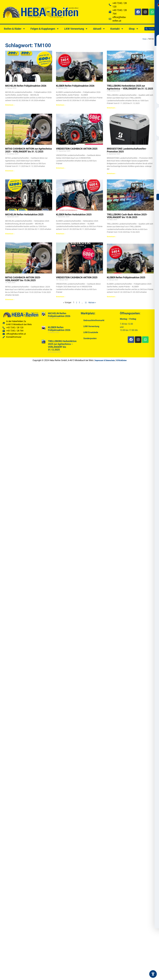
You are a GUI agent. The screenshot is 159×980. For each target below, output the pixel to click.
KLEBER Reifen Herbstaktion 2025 (74, 214)
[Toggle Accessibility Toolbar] (153, 974)
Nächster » (92, 302)
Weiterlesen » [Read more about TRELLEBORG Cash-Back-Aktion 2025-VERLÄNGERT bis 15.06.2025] (111, 237)
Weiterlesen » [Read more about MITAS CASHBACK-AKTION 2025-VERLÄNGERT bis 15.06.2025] (10, 300)
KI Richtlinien (121, 360)
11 (86, 302)
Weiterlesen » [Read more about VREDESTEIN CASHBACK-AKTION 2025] (61, 168)
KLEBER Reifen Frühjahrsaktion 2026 (75, 86)
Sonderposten (90, 338)
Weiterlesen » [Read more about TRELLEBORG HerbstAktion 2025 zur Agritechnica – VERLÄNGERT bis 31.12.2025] (111, 108)
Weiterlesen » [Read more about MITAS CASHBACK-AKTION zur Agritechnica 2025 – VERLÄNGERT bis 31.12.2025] (10, 171)
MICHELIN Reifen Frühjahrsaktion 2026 (26, 86)
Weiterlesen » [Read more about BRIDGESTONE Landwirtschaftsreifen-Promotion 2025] (111, 174)
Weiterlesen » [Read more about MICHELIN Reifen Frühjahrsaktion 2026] (10, 105)
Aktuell (99, 29)
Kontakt (117, 29)
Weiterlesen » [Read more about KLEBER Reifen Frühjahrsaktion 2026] (61, 105)
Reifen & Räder (15, 29)
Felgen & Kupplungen (45, 29)
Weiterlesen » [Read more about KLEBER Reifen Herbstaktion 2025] (61, 234)
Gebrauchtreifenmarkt (94, 320)
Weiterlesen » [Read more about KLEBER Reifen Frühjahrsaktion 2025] (111, 297)
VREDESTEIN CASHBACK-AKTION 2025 (77, 149)
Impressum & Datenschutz (105, 360)
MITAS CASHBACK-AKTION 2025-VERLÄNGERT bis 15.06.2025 (23, 279)
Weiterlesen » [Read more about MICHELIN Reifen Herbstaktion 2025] (10, 234)
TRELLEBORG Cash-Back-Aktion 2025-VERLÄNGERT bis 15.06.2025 (127, 216)
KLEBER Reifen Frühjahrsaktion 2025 (126, 277)
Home (144, 39)
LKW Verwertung (76, 29)
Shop (134, 29)
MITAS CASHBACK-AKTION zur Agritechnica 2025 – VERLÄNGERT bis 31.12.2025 (28, 150)
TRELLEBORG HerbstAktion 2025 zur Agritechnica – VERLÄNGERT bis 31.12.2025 (130, 87)
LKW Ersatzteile (91, 332)
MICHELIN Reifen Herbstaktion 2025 (24, 214)
